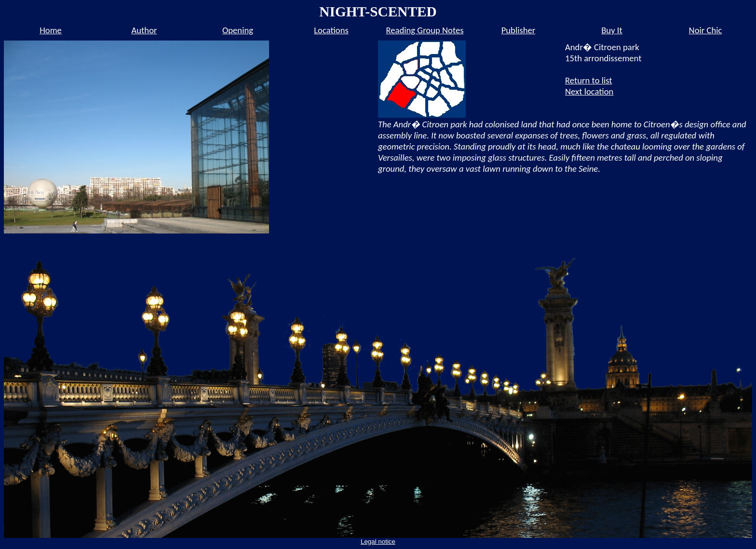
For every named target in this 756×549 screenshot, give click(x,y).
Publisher (519, 30)
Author (144, 30)
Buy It (612, 30)
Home (51, 30)
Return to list (589, 80)
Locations (331, 30)
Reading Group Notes (425, 30)
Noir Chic (706, 30)
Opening (238, 30)
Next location (589, 91)
